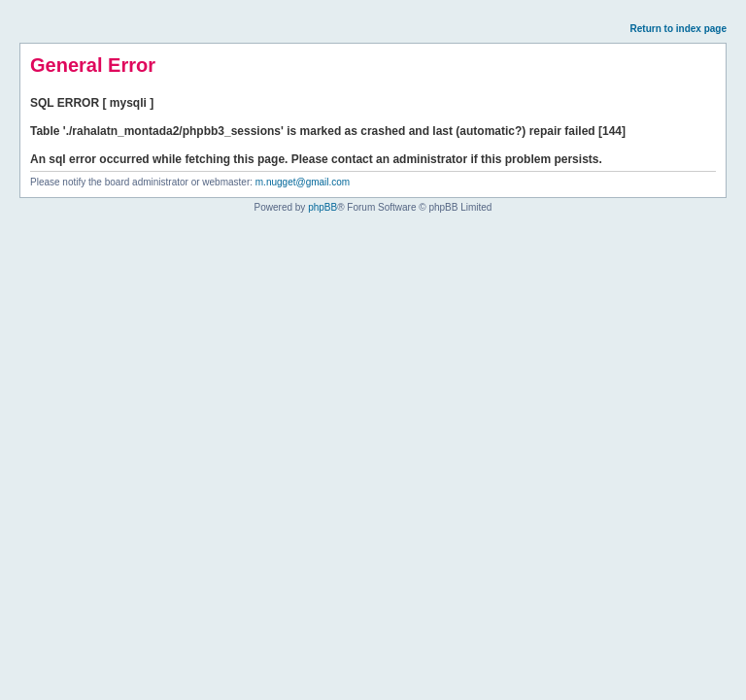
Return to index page (678, 29)
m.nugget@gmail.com (303, 182)
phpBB (322, 207)
